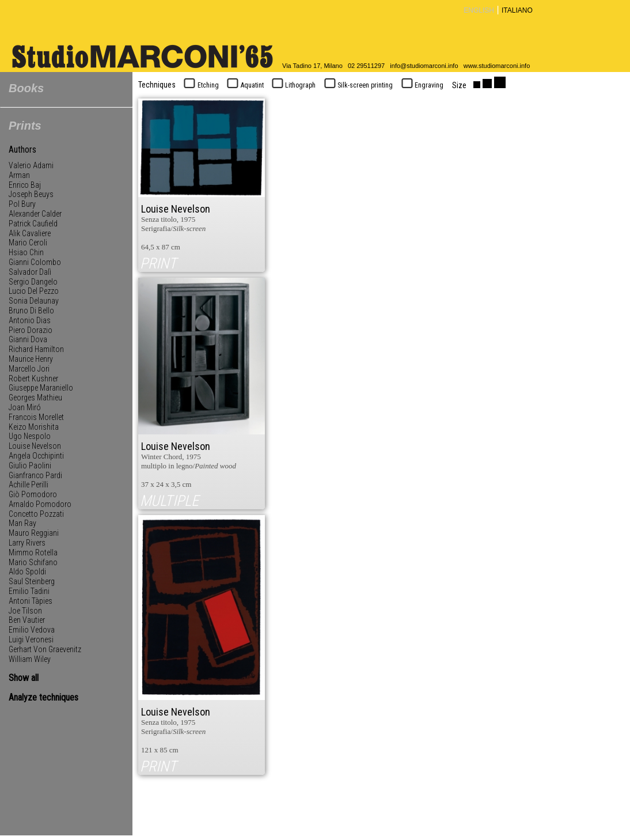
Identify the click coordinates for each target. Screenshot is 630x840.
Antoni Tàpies (31, 601)
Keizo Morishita (34, 427)
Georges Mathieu (35, 398)
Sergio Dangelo (33, 282)
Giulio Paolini (30, 466)
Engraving (421, 85)
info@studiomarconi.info (424, 66)
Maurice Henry (31, 359)
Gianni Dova (28, 339)
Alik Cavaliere (30, 233)
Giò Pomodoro (33, 494)
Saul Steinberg (32, 581)
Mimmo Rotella (33, 553)
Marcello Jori (29, 369)
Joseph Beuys (31, 194)
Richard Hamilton (36, 349)
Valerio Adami (31, 165)
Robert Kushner (33, 379)
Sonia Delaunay (34, 301)
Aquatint (244, 85)
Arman (19, 175)
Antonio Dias (30, 320)
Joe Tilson (25, 611)
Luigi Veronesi (31, 640)
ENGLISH (479, 10)
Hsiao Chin (26, 252)
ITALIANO (517, 10)
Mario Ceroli (28, 243)
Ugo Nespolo (30, 436)
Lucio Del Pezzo (34, 291)
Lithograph (293, 85)
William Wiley (30, 659)
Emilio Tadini (29, 591)
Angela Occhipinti (36, 456)
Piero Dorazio (31, 330)
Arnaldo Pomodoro (40, 504)
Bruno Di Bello (31, 311)
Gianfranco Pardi (35, 475)
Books (26, 88)
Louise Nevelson (35, 446)
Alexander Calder (35, 214)
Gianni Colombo (35, 262)
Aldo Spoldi (27, 572)
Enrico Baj (25, 185)
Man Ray (22, 523)
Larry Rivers (27, 543)
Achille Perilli (29, 485)
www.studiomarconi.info (497, 66)
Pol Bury (22, 204)
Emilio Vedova (32, 630)
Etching (200, 85)
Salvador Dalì (30, 272)
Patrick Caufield (33, 224)
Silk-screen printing (357, 85)
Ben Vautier (27, 620)
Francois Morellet (36, 417)
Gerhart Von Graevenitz (45, 649)
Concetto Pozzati (36, 514)
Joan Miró (25, 407)
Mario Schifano (33, 562)
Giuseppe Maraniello (41, 388)
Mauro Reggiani (34, 533)
